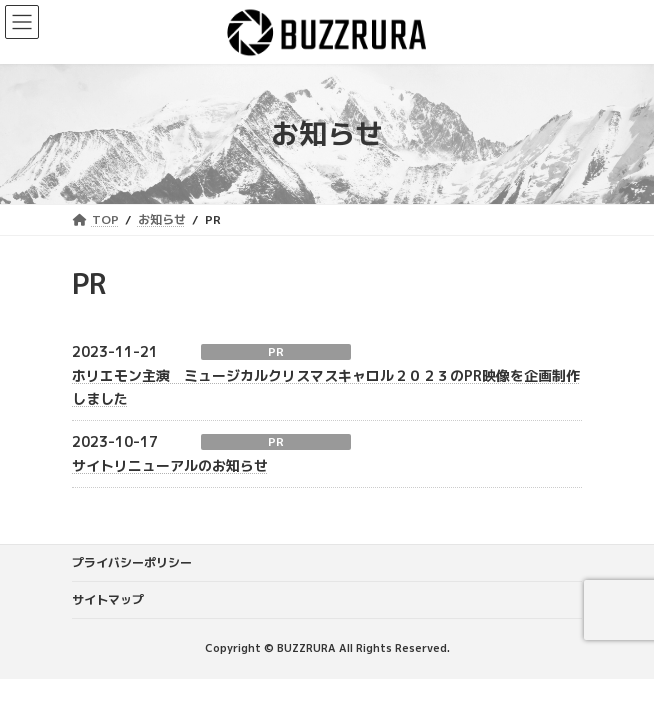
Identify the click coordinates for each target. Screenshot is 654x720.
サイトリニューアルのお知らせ (170, 465)
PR (276, 352)
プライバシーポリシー (132, 562)
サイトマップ (108, 599)
